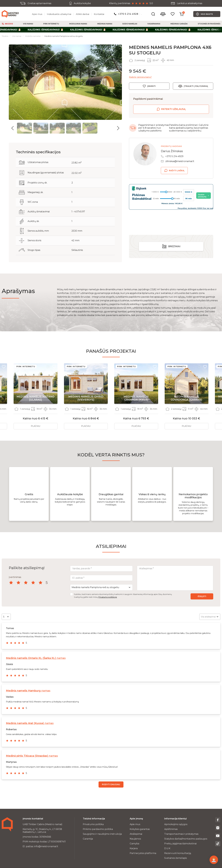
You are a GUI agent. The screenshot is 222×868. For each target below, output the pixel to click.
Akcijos (9, 24)
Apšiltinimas (171, 829)
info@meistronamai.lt (46, 846)
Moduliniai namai (78, 24)
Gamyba (134, 844)
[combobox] (101, 587)
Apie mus (37, 14)
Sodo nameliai (130, 24)
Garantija (88, 839)
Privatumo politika (93, 824)
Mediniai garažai (179, 24)
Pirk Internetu (51, 24)
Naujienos (135, 839)
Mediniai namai (105, 24)
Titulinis (5, 36)
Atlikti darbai (83, 14)
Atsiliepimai (136, 834)
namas (36, 658)
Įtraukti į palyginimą (196, 86)
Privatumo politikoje (108, 597)
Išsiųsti (202, 596)
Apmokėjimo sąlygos (176, 824)
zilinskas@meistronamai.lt (180, 161)
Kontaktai (99, 14)
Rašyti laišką (177, 171)
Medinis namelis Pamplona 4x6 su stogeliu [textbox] (95, 587)
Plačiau (36, 426)
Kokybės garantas (140, 829)
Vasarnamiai (154, 24)
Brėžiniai (174, 227)
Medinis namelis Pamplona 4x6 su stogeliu (64, 36)
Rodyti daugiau (111, 784)
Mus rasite (207, 14)
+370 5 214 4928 (128, 14)
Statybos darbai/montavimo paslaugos (186, 839)
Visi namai (28, 24)
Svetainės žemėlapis (175, 858)
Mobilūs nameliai (33, 36)
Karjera (134, 848)
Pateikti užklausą (173, 109)
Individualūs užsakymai (59, 14)
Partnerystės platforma (143, 853)
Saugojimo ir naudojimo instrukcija (102, 834)
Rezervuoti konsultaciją (178, 853)
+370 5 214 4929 (174, 156)
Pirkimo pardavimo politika (98, 829)
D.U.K (167, 848)
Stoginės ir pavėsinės (209, 24)
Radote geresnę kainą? (140, 77)
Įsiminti (151, 86)
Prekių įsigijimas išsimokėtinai (180, 844)
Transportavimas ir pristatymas (181, 834)
